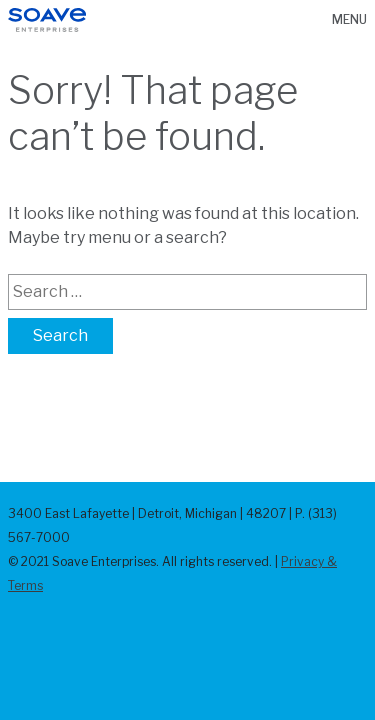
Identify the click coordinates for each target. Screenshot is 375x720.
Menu (349, 19)
